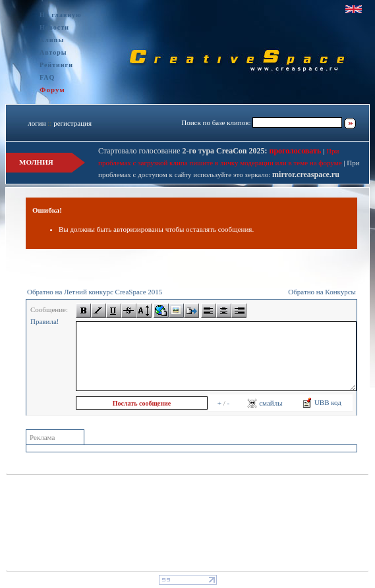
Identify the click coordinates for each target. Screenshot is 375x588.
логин (37, 123)
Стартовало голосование (183, 151)
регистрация (72, 123)
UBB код (322, 402)
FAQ (47, 77)
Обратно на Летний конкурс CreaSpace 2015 (95, 292)
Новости (54, 27)
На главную (61, 15)
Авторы (53, 52)
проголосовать (295, 151)
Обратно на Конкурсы (322, 292)
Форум (52, 90)
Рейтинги (56, 65)
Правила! (44, 321)
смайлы (265, 403)
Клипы (52, 40)
